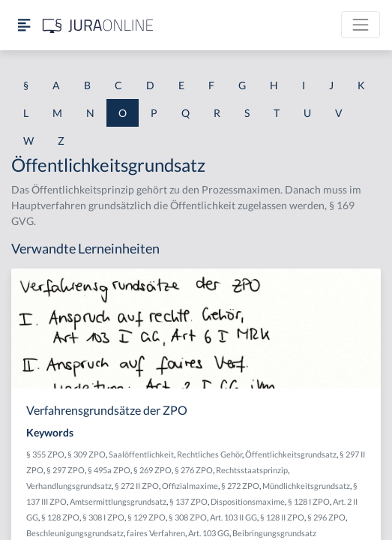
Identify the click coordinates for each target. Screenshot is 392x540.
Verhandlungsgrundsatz (69, 486)
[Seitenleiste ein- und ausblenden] (24, 25)
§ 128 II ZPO (282, 517)
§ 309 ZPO (87, 454)
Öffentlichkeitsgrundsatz (291, 454)
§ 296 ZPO (326, 517)
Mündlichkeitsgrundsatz (306, 486)
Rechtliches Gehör (209, 454)
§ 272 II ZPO (137, 486)
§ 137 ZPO (189, 501)
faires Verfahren (156, 533)
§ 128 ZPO (60, 517)
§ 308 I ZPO (103, 517)
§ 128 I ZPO (309, 501)
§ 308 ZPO (188, 517)
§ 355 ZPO (45, 454)
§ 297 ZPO (66, 470)
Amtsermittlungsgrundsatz (118, 501)
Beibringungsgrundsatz (274, 533)
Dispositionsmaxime (248, 501)
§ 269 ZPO (153, 470)
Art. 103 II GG (233, 517)
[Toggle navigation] (361, 25)
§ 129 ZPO (147, 517)
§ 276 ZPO (194, 470)
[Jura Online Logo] (98, 25)
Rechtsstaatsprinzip (252, 470)
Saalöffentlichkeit (141, 454)
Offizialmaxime (190, 486)
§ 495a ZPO (109, 470)
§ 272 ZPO (240, 486)
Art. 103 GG (209, 533)
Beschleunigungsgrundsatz (75, 533)
